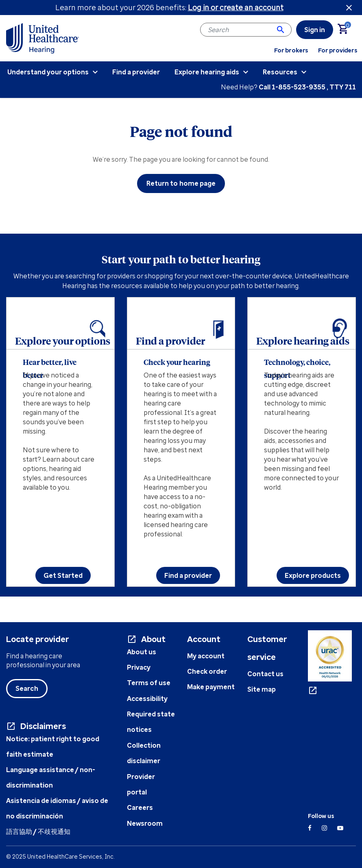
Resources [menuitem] (280, 72)
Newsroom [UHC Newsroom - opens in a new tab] (145, 823)
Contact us (265, 674)
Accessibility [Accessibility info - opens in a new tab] (147, 699)
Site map (262, 689)
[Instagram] (324, 828)
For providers (338, 50)
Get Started (63, 575)
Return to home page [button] (181, 183)
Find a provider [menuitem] (136, 72)
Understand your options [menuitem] (48, 72)
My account (206, 656)
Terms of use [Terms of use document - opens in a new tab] (149, 683)
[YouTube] (340, 828)
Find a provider (188, 575)
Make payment (211, 687)
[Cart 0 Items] (347, 30)
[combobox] (246, 30)
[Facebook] (310, 828)
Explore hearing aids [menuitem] (207, 72)
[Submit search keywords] (281, 30)
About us (142, 652)
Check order (207, 671)
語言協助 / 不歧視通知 (38, 831)
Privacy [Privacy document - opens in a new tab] (139, 667)
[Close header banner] (349, 8)
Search (27, 688)
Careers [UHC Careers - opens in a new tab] (140, 807)
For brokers (291, 50)
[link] (315, 30)
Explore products (313, 575)
